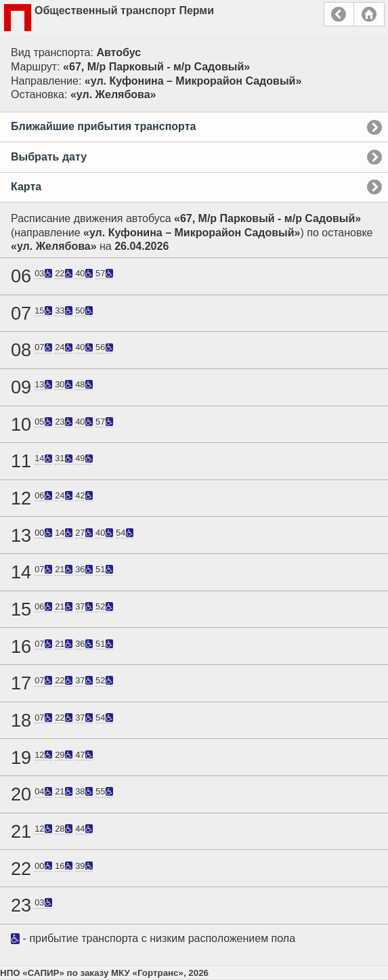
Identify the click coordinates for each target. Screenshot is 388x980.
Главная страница (369, 14)
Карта (26, 187)
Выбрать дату (49, 157)
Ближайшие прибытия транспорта (103, 126)
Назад (339, 14)
